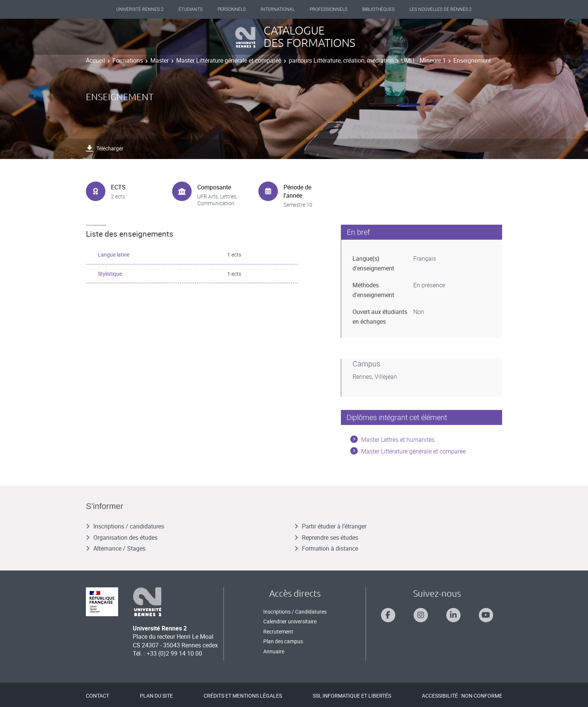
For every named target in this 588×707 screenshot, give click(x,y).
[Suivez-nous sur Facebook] (388, 615)
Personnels (232, 9)
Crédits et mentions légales (243, 696)
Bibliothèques (378, 9)
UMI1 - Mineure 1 (424, 60)
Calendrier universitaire (290, 621)
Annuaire (274, 651)
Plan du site (156, 696)
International (278, 9)
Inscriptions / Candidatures (295, 612)
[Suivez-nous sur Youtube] (486, 615)
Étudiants (190, 9)
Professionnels (328, 9)
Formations (128, 60)
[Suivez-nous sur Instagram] (421, 615)
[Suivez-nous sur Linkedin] (453, 615)
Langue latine (114, 254)
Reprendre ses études (326, 537)
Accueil (95, 60)
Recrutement (278, 631)
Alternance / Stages (116, 548)
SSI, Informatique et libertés (352, 696)
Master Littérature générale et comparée (229, 60)
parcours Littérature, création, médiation (341, 60)
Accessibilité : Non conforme (462, 696)
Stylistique (110, 274)
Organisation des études (122, 537)
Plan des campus (283, 641)
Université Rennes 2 (140, 9)
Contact (97, 696)
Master (160, 60)
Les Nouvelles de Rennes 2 (441, 9)
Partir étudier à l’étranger (330, 526)
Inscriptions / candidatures (125, 526)
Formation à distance (326, 548)
